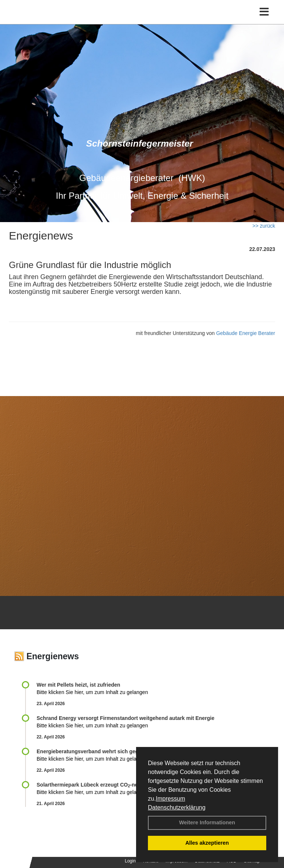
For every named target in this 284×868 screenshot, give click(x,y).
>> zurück (264, 226)
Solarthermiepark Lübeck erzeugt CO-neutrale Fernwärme (109, 785)
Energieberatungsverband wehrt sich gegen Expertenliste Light (115, 751)
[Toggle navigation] (264, 12)
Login (130, 861)
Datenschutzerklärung (177, 807)
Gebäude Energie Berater (246, 333)
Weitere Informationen (207, 822)
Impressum (170, 799)
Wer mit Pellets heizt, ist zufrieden (78, 685)
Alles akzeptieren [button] (207, 843)
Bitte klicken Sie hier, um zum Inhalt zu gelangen (92, 692)
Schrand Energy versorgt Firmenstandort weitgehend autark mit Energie (126, 718)
